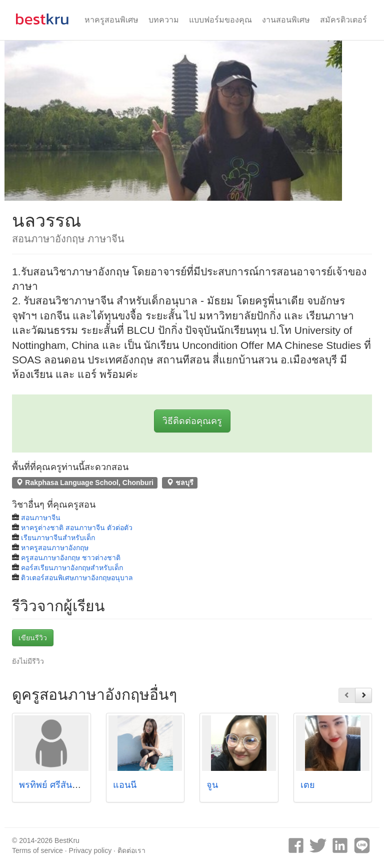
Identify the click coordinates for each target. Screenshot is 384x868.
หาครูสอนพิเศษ (111, 20)
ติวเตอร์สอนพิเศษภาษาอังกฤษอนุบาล (77, 578)
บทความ (164, 20)
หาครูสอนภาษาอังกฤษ (55, 548)
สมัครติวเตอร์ (343, 20)
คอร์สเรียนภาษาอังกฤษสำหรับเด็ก (72, 568)
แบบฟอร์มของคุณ (220, 20)
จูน (212, 785)
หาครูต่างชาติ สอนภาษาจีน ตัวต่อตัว (77, 528)
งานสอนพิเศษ (286, 20)
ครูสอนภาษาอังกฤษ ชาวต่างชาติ (71, 558)
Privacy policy (90, 850)
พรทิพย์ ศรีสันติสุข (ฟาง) (66, 785)
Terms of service (37, 850)
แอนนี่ (125, 785)
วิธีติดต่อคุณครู (192, 421)
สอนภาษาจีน (41, 518)
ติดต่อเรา (131, 850)
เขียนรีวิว (33, 638)
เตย (308, 785)
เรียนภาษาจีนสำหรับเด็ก (58, 538)
